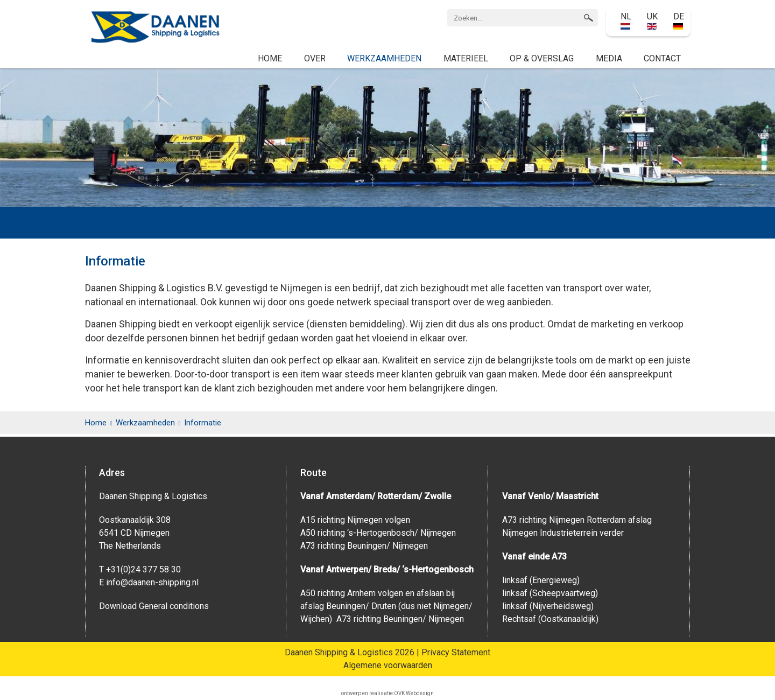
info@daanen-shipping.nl (152, 582)
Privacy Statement (456, 652)
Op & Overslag (542, 58)
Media (609, 58)
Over (315, 58)
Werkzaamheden (384, 58)
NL (626, 20)
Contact (662, 58)
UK (652, 20)
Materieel (466, 58)
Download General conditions (154, 606)
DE (679, 20)
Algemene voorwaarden (388, 665)
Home (270, 58)
